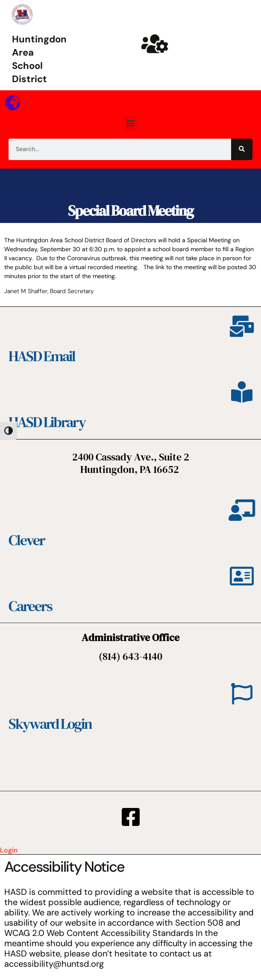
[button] (130, 123)
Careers (30, 606)
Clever (27, 540)
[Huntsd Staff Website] (155, 44)
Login (9, 850)
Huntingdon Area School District (39, 59)
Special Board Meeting (130, 211)
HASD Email (42, 356)
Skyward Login (50, 724)
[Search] (242, 149)
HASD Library (47, 422)
